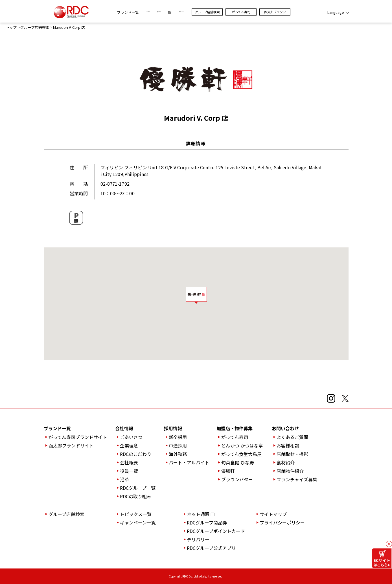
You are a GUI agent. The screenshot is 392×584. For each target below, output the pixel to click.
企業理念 (129, 445)
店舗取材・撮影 (292, 454)
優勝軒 (228, 471)
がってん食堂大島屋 (241, 454)
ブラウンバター (237, 479)
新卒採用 (178, 437)
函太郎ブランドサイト (71, 445)
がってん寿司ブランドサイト (78, 437)
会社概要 (129, 462)
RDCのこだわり (136, 454)
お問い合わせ (285, 428)
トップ (11, 28)
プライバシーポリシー (282, 522)
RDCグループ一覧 (138, 488)
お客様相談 (288, 445)
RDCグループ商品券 (207, 522)
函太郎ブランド (300, 12)
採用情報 (173, 428)
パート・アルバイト (189, 462)
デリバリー (198, 539)
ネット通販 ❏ (201, 514)
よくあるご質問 (292, 437)
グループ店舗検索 (233, 12)
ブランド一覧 (103, 12)
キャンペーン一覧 (138, 522)
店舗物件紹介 (290, 471)
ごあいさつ (131, 437)
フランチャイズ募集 (297, 479)
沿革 (124, 479)
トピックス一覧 (136, 514)
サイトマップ (273, 514)
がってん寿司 (267, 12)
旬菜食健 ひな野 (238, 462)
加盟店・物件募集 (235, 428)
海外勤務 (178, 454)
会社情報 (124, 428)
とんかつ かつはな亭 (242, 445)
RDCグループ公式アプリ (211, 548)
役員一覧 (129, 471)
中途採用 (178, 445)
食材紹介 (286, 462)
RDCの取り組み (136, 496)
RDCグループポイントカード (216, 531)
